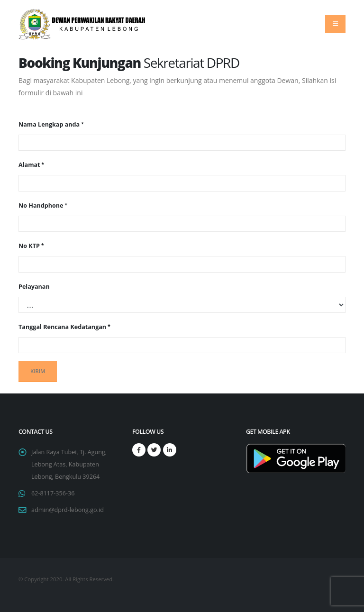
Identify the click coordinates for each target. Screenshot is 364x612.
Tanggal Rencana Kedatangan (62, 327)
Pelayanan (34, 287)
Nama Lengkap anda (49, 124)
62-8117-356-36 (53, 493)
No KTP (29, 246)
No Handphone (41, 206)
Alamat (29, 165)
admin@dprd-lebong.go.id (68, 510)
